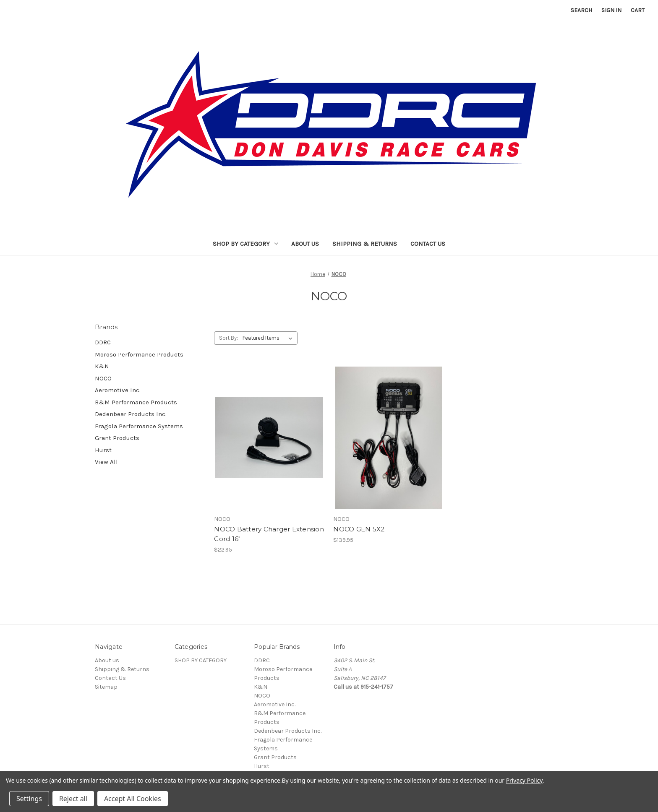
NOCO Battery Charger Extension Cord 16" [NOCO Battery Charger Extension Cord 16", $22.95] (269, 534)
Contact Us (428, 244)
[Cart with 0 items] (638, 10)
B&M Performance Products (136, 402)
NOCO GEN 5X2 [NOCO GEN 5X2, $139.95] (359, 529)
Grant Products (117, 438)
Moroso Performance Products (139, 354)
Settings (29, 799)
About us (305, 244)
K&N (102, 366)
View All (106, 462)
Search (581, 10)
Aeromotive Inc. (118, 390)
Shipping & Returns (365, 244)
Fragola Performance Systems (139, 426)
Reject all (73, 799)
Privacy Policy (524, 780)
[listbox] (269, 338)
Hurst (103, 450)
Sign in (611, 10)
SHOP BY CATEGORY (245, 244)
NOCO (103, 378)
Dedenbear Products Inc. (131, 414)
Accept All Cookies (133, 799)
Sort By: (228, 338)
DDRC (103, 342)
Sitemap (106, 687)
